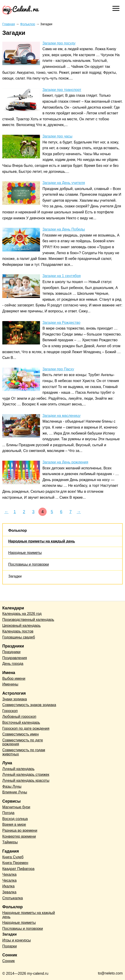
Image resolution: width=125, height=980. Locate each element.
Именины (10, 684)
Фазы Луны (12, 786)
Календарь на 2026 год (22, 614)
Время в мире (14, 824)
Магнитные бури (16, 807)
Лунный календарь (18, 769)
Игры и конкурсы (17, 940)
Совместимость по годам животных (24, 752)
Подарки (10, 946)
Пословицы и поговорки (29, 564)
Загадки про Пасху (58, 369)
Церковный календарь (21, 626)
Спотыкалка (13, 898)
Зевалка (9, 892)
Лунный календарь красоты (26, 780)
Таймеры (10, 842)
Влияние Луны (15, 792)
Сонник (9, 961)
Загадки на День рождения (65, 462)
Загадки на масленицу (62, 416)
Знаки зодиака (15, 699)
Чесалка (9, 880)
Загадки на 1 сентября (62, 276)
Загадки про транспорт (62, 90)
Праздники (11, 652)
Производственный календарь (28, 620)
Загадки (15, 576)
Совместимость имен (21, 734)
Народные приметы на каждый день (42, 541)
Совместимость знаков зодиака (29, 705)
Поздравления (15, 658)
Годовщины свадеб (19, 637)
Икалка (8, 886)
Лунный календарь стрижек (26, 775)
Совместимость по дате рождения (23, 742)
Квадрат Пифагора (18, 869)
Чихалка (9, 874)
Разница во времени (20, 830)
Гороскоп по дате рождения (26, 728)
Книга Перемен (15, 863)
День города (13, 664)
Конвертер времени (19, 836)
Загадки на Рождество (61, 323)
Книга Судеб (13, 857)
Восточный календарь (21, 723)
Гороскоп (10, 711)
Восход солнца (15, 819)
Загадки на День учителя (64, 183)
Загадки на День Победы (64, 229)
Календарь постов (18, 631)
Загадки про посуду (59, 43)
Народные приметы (25, 553)
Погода (8, 813)
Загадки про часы (57, 136)
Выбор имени (14, 679)
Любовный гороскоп (19, 717)
